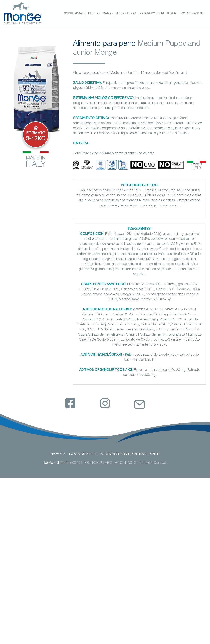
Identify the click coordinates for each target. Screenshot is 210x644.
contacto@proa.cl (153, 463)
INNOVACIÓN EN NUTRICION (158, 14)
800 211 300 (80, 463)
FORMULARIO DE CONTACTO (114, 463)
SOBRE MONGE (75, 14)
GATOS (108, 14)
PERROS (94, 14)
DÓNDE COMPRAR (192, 14)
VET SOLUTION (126, 14)
